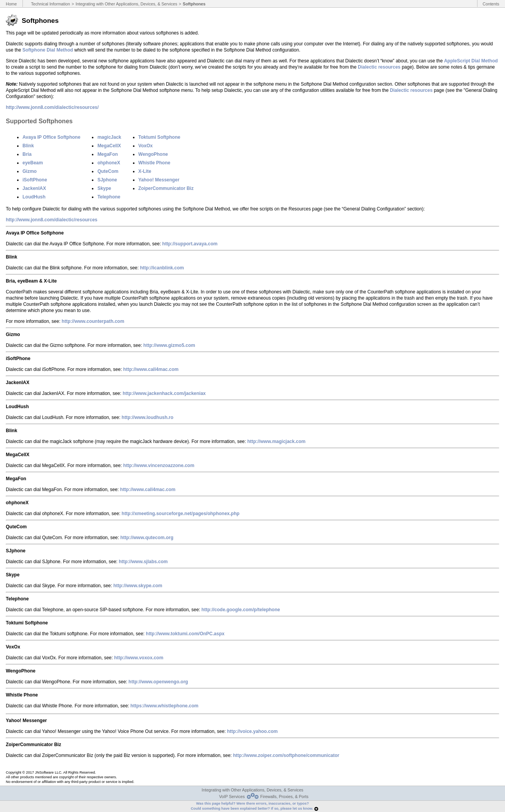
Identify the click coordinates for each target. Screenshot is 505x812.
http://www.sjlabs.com (143, 562)
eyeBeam (33, 163)
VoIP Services (232, 796)
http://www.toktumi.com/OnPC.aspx (185, 634)
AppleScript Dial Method (471, 61)
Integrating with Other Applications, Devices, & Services (126, 4)
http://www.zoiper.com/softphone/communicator (286, 755)
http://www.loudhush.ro (148, 417)
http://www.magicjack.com (276, 441)
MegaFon (108, 154)
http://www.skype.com (138, 586)
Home (11, 4)
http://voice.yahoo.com (252, 731)
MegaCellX (109, 146)
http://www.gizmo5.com (169, 345)
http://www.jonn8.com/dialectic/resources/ (52, 107)
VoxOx (146, 146)
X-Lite (145, 171)
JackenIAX (34, 188)
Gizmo (30, 171)
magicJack (109, 137)
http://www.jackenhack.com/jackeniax (164, 393)
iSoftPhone (35, 180)
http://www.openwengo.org (159, 682)
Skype (104, 188)
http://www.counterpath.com (93, 321)
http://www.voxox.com (139, 658)
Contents (491, 4)
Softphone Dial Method (48, 50)
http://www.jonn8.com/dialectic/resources (52, 220)
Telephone (109, 197)
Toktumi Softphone (159, 137)
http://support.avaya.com (190, 244)
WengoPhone (153, 154)
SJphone (107, 180)
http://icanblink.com (162, 268)
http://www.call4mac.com (151, 369)
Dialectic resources (379, 67)
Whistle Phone (154, 163)
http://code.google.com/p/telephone (241, 610)
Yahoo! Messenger (159, 180)
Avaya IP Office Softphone (51, 137)
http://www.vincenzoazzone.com (159, 465)
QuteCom (108, 171)
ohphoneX (109, 163)
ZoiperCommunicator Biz (166, 188)
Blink (28, 146)
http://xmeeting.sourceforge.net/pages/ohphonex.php (181, 514)
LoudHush (34, 197)
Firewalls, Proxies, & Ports (284, 796)
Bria (27, 154)
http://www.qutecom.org (147, 538)
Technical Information (51, 4)
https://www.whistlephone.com (164, 706)
